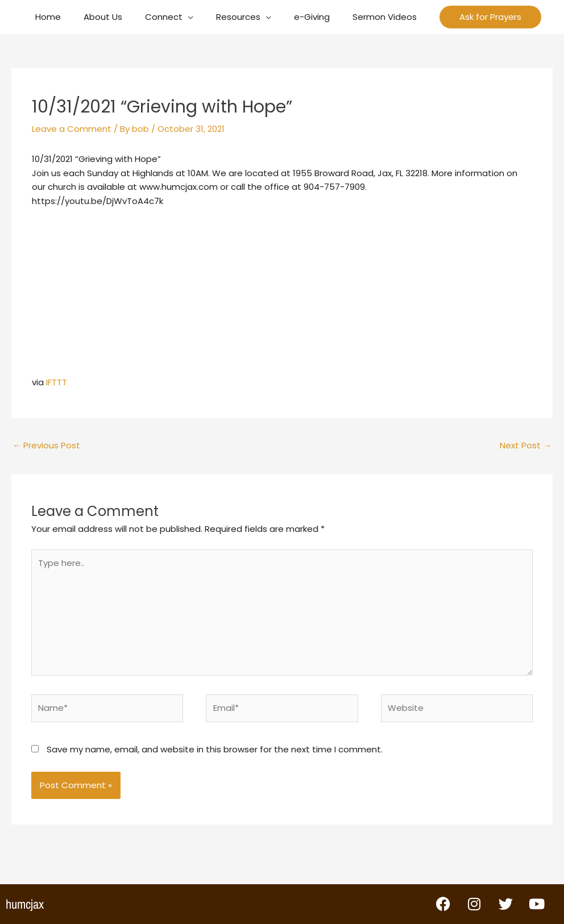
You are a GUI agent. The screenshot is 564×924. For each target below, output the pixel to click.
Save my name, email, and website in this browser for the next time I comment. (215, 749)
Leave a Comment (72, 129)
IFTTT (57, 382)
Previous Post (46, 445)
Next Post (526, 445)
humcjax (25, 904)
